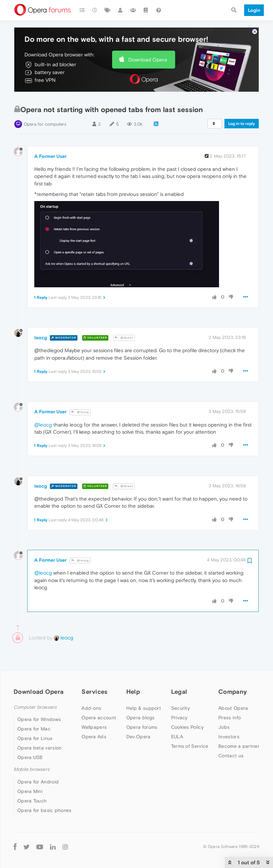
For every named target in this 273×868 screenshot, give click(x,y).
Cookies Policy (187, 706)
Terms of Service (190, 725)
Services (94, 671)
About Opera (233, 687)
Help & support (144, 687)
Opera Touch (32, 780)
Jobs (224, 706)
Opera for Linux (35, 718)
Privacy (179, 697)
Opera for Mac (34, 708)
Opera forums (142, 706)
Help (133, 671)
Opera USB (30, 737)
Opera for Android (38, 761)
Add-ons (91, 687)
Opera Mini (30, 771)
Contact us (231, 735)
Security (180, 687)
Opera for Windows (39, 699)
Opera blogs (140, 697)
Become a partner (239, 725)
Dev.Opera (139, 716)
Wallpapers (94, 706)
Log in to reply (242, 103)
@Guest (124, 317)
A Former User (50, 135)
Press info (230, 697)
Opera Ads (94, 716)
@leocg (80, 391)
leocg (41, 317)
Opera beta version (39, 727)
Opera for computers (45, 103)
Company (233, 671)
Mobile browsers (32, 749)
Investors (229, 716)
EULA (177, 716)
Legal (179, 671)
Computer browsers (35, 686)
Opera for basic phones (44, 790)
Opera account (99, 697)
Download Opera (148, 39)
